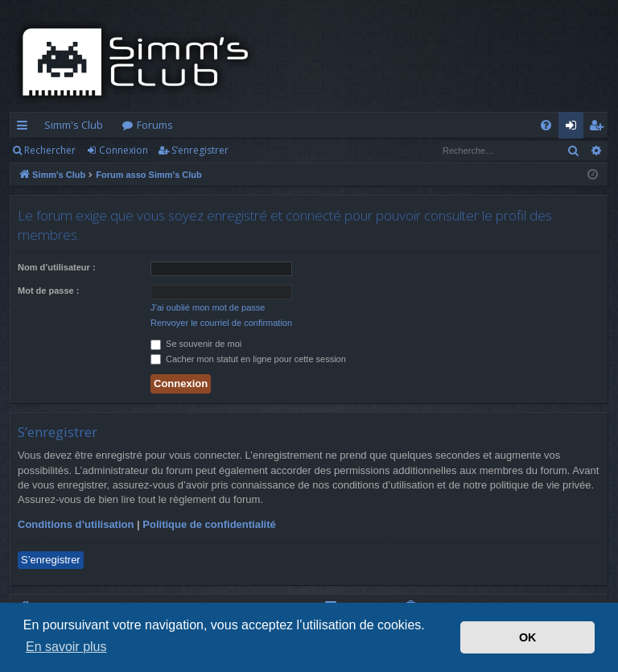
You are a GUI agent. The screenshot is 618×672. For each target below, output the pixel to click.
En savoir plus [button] (66, 647)
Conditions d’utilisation (76, 524)
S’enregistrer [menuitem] (599, 128)
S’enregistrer (200, 150)
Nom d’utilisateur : (57, 267)
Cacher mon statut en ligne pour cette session (248, 359)
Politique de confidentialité (209, 524)
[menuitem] (546, 125)
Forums (155, 125)
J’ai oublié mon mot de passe (208, 307)
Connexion (124, 150)
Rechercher (50, 150)
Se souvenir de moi (196, 344)
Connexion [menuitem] (574, 128)
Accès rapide (25, 128)
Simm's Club (74, 125)
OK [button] (528, 637)
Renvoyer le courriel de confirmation (221, 323)
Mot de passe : (48, 291)
